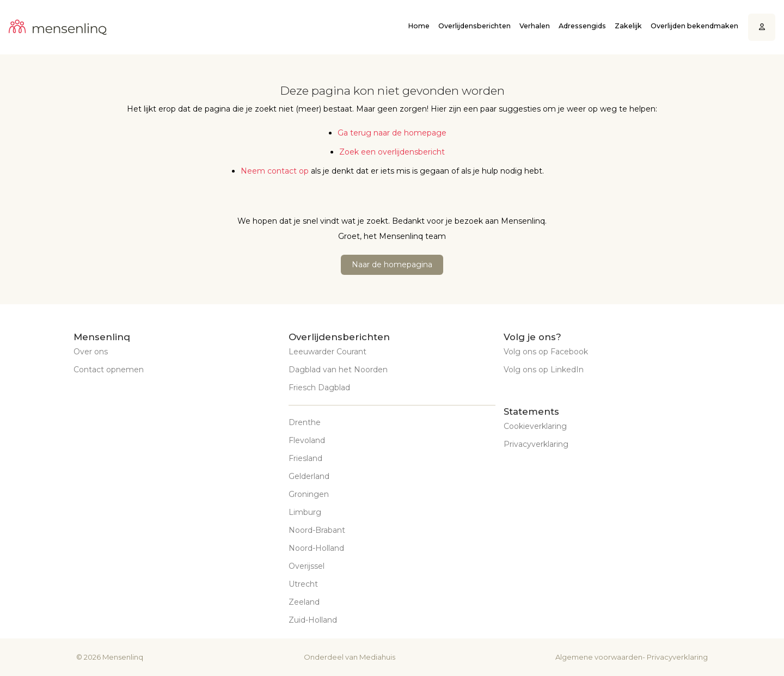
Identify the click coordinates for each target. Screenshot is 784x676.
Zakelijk (628, 26)
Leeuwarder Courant (327, 352)
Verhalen (535, 26)
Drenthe (305, 422)
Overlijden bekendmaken (694, 26)
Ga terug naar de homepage (392, 133)
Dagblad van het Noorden (338, 370)
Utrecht (303, 584)
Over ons (91, 352)
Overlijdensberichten (474, 26)
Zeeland (304, 602)
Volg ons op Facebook (546, 352)
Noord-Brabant (317, 530)
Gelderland (309, 476)
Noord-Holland (316, 548)
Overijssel (307, 566)
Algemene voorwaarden (599, 657)
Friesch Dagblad (319, 388)
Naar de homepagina (392, 265)
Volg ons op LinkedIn (544, 370)
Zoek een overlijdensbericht (392, 152)
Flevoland (307, 440)
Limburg (305, 512)
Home (419, 26)
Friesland (305, 458)
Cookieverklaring (535, 426)
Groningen (309, 494)
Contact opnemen (109, 370)
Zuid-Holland (313, 620)
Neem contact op (275, 171)
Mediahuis (377, 657)
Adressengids (582, 26)
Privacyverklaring (536, 444)
